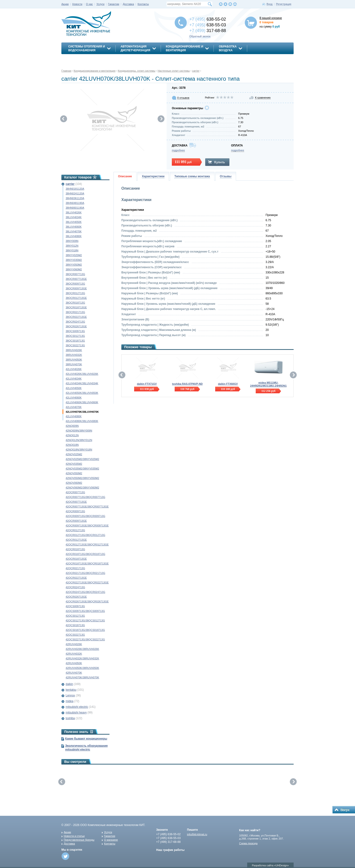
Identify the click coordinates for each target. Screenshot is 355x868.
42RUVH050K (74, 663)
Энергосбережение (84, 59)
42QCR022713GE (76, 578)
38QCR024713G (75, 322)
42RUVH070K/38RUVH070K (82, 677)
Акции (65, 4)
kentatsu (71, 690)
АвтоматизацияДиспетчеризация (135, 48)
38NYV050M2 (74, 265)
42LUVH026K (74, 369)
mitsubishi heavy (76, 713)
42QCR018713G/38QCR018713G (85, 554)
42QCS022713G (75, 635)
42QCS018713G (75, 625)
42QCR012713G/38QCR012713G (85, 535)
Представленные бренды (79, 840)
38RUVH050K (74, 360)
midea (70, 701)
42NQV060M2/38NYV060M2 (82, 488)
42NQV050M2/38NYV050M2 (82, 478)
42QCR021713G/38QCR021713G (85, 573)
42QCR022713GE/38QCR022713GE (87, 582)
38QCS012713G (75, 336)
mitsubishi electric (77, 707)
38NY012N (72, 246)
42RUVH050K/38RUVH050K (82, 668)
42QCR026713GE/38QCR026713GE (87, 601)
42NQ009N (72, 426)
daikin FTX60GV (228, 384)
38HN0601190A (75, 208)
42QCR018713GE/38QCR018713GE (87, 563)
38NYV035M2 (74, 260)
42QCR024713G (75, 587)
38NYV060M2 (74, 269)
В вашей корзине (271, 18)
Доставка (128, 4)
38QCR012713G (75, 293)
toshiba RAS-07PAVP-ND (187, 384)
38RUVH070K (74, 364)
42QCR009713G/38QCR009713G (85, 516)
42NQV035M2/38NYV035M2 (82, 469)
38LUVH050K (74, 222)
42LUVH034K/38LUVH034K (82, 383)
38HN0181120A (75, 189)
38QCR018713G (75, 303)
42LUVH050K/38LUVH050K (82, 393)
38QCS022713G (75, 345)
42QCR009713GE (76, 521)
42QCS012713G (75, 616)
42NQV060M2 (74, 483)
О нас (89, 4)
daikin (69, 684)
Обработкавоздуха (228, 48)
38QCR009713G (75, 284)
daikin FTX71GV (147, 384)
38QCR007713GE (76, 279)
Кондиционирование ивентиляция (185, 48)
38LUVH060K (74, 227)
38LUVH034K (74, 217)
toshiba (70, 718)
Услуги (100, 4)
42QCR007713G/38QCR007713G (85, 497)
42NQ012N (72, 435)
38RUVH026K (74, 350)
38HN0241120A (75, 193)
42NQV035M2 (74, 464)
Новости (77, 4)
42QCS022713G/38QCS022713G (85, 639)
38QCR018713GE (76, 307)
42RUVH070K (74, 673)
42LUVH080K (74, 416)
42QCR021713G (75, 568)
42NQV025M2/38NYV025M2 (82, 459)
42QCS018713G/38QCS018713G (85, 630)
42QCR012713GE (76, 540)
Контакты (143, 4)
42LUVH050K (74, 388)
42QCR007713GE (76, 502)
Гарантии (114, 4)
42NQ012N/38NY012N (79, 440)
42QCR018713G (75, 549)
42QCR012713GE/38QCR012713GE (87, 544)
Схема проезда (248, 843)
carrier (70, 184)
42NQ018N (72, 445)
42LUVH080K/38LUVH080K (82, 421)
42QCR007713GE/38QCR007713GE (87, 507)
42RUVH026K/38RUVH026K (82, 649)
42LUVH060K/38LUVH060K (82, 402)
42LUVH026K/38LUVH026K (82, 374)
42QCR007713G (75, 492)
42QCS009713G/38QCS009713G (85, 611)
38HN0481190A (75, 203)
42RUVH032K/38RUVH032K (82, 658)
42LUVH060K (74, 398)
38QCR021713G (75, 312)
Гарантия (110, 836)
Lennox (70, 695)
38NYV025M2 (74, 255)
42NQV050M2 (74, 473)
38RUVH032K (74, 355)
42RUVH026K (74, 644)
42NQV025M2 (74, 454)
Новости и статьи (74, 836)
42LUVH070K (74, 407)
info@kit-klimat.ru (197, 834)
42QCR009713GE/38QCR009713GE (87, 525)
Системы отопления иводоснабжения (87, 48)
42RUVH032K (74, 654)
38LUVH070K (74, 231)
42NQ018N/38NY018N (79, 450)
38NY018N (72, 250)
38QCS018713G (75, 341)
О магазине (111, 840)
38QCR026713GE (76, 326)
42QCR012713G (75, 530)
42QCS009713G (75, 606)
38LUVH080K (74, 236)
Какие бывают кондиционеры (86, 739)
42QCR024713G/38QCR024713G (85, 592)
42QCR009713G (75, 511)
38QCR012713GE (76, 298)
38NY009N (72, 241)
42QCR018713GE (76, 559)
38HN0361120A (75, 198)
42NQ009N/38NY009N (79, 431)
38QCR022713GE (76, 317)
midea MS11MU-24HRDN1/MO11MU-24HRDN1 (268, 384)
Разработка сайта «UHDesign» (270, 865)
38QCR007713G (75, 274)
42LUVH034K (74, 379)
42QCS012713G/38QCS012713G (85, 620)
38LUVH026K (74, 212)
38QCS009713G (75, 331)
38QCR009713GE (76, 288)
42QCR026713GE (76, 597)
